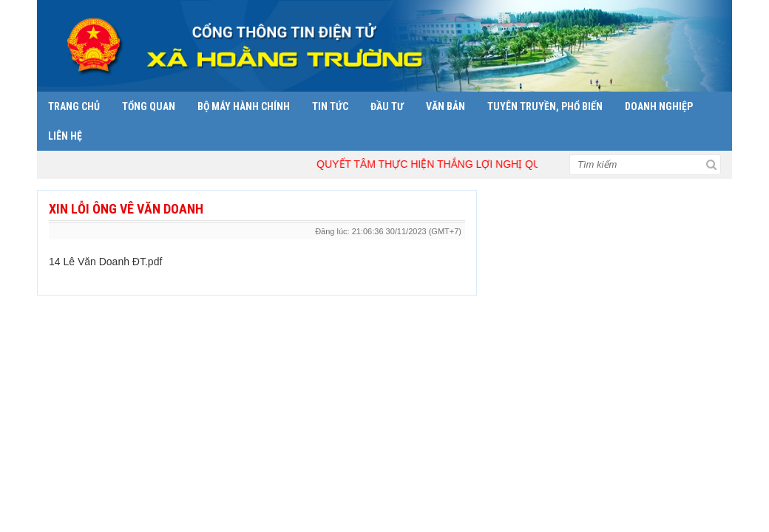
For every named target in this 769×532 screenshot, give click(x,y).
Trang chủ (74, 106)
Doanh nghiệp (659, 106)
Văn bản (446, 106)
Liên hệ (65, 136)
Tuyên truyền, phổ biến (545, 106)
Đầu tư (387, 106)
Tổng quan (149, 106)
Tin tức (330, 106)
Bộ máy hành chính (244, 106)
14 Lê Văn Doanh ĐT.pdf (105, 262)
